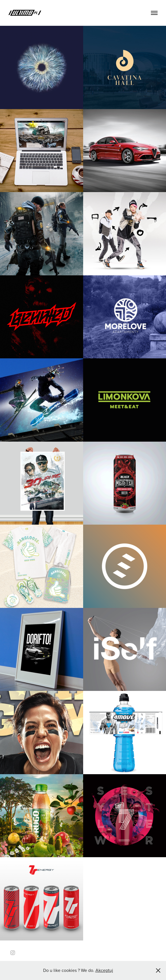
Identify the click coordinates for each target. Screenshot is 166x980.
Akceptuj (104, 970)
